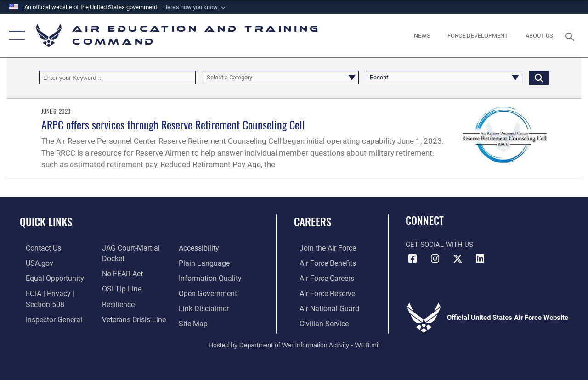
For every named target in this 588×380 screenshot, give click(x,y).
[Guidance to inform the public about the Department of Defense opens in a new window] (210, 277)
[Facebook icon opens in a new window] (413, 259)
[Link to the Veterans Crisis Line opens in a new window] (131, 317)
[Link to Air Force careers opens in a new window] (321, 277)
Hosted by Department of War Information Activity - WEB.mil (294, 342)
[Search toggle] (571, 36)
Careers (313, 222)
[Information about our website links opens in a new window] (204, 306)
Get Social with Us (439, 245)
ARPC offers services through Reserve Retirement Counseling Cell (173, 124)
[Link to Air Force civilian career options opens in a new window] (317, 321)
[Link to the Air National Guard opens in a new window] (322, 306)
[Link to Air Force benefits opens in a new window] (321, 263)
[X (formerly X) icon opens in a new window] (458, 259)
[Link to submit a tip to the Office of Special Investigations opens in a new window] (119, 287)
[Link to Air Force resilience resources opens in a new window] (116, 302)
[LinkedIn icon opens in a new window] (480, 259)
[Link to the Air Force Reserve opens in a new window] (321, 291)
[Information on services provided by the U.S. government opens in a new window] (33, 263)
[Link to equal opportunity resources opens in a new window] (47, 277)
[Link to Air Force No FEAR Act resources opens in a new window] (120, 273)
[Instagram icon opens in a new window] (435, 259)
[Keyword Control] (117, 78)
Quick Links (46, 222)
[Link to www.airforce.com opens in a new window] (321, 248)
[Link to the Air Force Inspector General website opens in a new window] (47, 317)
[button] (195, 7)
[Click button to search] (539, 78)
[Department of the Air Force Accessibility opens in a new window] (200, 248)
